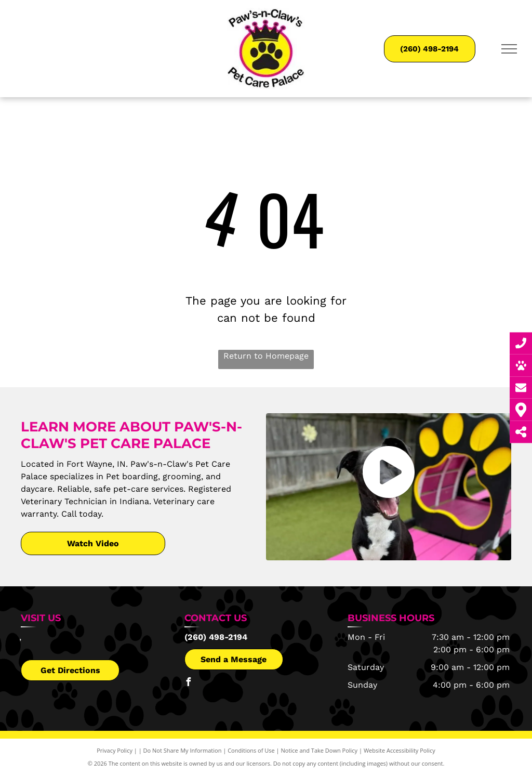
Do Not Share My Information (183, 750)
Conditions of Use (251, 750)
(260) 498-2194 (216, 637)
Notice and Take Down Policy (320, 750)
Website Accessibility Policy (400, 750)
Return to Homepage (266, 356)
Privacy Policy (115, 750)
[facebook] (189, 683)
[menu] (509, 49)
